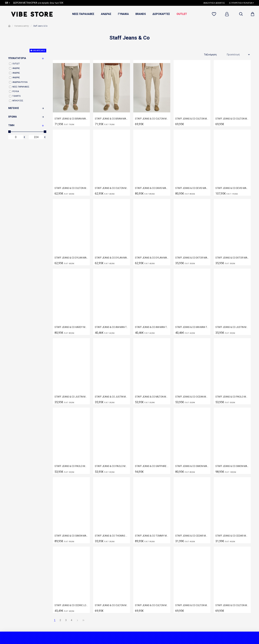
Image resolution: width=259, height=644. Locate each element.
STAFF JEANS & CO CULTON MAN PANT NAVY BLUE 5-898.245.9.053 (71, 188)
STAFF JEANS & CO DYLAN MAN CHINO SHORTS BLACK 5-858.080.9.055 (71, 258)
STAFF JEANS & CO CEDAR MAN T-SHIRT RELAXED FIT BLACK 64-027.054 (232, 536)
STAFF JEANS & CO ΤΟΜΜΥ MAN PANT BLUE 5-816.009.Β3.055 (152, 536)
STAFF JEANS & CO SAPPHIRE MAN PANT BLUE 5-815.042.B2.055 (152, 466)
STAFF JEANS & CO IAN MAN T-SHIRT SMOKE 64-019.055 (192, 327)
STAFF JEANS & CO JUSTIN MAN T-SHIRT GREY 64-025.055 (71, 397)
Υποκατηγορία (17, 58)
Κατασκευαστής (22, 26)
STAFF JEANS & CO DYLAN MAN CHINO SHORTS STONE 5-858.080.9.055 (152, 258)
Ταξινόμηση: (211, 55)
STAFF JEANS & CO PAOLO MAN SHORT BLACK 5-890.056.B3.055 (232, 397)
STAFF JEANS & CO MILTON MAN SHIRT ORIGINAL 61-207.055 (152, 397)
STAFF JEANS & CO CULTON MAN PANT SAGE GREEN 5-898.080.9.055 (112, 188)
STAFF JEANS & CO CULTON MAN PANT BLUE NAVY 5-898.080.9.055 (232, 119)
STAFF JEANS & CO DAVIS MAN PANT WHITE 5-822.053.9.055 (152, 188)
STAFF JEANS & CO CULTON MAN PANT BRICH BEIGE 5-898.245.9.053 (152, 605)
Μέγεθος (14, 108)
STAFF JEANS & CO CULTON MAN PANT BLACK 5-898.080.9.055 (192, 119)
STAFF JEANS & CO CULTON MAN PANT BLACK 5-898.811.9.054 (112, 605)
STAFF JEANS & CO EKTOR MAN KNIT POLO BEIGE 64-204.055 (192, 258)
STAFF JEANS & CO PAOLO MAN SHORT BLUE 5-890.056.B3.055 (112, 466)
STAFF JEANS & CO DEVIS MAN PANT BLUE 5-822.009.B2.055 (192, 188)
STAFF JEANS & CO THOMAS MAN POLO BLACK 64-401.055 (112, 536)
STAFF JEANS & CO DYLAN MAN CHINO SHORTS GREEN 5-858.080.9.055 (112, 258)
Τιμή (11, 125)
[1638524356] (215, 3)
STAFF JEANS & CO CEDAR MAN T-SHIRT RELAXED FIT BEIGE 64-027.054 (192, 536)
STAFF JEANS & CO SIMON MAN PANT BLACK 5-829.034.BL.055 (192, 466)
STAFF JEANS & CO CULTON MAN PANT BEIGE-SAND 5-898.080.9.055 (152, 119)
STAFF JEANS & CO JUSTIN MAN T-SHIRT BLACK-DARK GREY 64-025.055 (232, 327)
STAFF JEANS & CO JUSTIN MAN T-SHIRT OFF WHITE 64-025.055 (112, 397)
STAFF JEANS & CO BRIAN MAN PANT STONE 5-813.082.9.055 (112, 119)
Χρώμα (12, 117)
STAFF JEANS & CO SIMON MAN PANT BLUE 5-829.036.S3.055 (232, 466)
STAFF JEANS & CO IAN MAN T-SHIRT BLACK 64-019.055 (152, 327)
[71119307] (215, 14)
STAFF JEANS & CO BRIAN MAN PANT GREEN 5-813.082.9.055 (71, 119)
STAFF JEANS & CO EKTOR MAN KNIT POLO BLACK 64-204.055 (232, 258)
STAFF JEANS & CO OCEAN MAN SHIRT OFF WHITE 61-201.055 (192, 397)
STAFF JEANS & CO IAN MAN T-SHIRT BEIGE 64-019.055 (112, 327)
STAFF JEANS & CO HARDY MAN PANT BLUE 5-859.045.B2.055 (71, 327)
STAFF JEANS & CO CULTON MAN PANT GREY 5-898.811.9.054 (232, 605)
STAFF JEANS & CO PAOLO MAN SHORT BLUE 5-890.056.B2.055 (71, 466)
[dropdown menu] (241, 14)
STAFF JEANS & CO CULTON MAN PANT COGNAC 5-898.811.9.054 (192, 605)
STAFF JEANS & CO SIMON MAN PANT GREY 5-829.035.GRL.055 (71, 536)
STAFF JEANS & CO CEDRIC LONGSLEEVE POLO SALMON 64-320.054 (71, 605)
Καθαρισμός (39, 51)
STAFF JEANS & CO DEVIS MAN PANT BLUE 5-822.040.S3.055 (232, 188)
